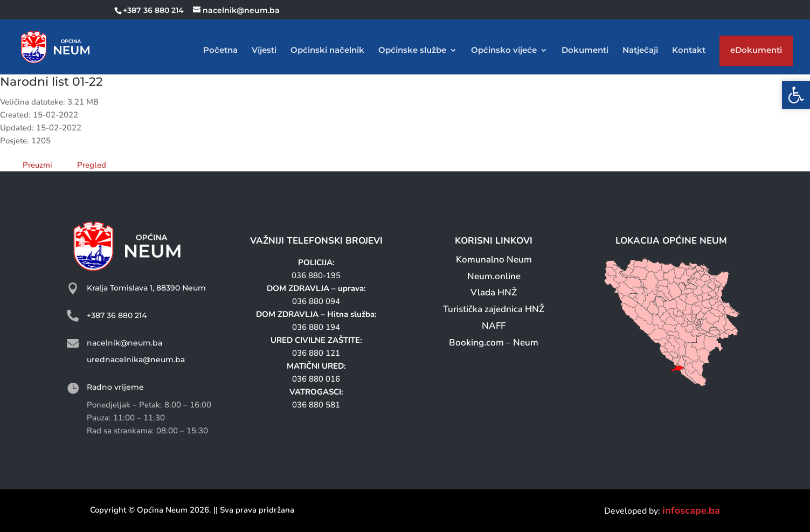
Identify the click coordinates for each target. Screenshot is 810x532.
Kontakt (689, 51)
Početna (220, 51)
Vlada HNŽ (494, 292)
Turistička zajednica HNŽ (494, 309)
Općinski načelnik (327, 51)
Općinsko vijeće (504, 51)
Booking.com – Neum (494, 343)
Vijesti (264, 51)
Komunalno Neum (494, 260)
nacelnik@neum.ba (124, 343)
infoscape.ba (691, 510)
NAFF (494, 326)
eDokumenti (756, 53)
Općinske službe (412, 51)
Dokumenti (585, 51)
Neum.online (494, 276)
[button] (796, 95)
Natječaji (640, 51)
